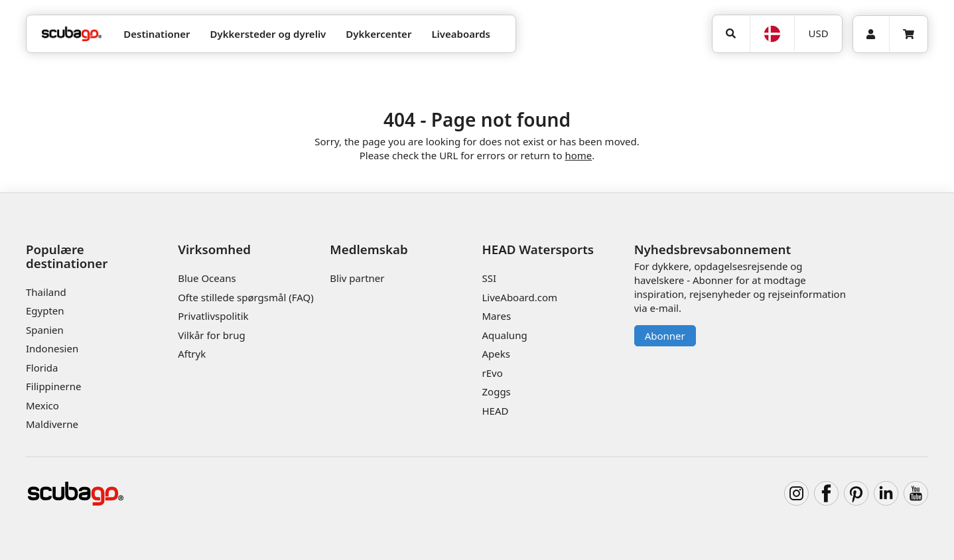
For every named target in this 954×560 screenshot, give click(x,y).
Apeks (496, 354)
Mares (497, 316)
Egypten (45, 311)
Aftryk (192, 354)
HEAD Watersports (538, 249)
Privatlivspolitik (213, 316)
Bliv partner (357, 278)
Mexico (42, 405)
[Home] (72, 34)
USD (819, 33)
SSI (490, 278)
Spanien (45, 330)
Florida (42, 368)
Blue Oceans (207, 278)
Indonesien (52, 348)
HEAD (496, 411)
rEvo (493, 373)
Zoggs (497, 391)
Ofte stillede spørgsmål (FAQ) (246, 297)
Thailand (46, 292)
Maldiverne (52, 424)
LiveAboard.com (520, 297)
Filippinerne (53, 386)
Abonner (665, 336)
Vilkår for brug (212, 335)
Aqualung (505, 335)
